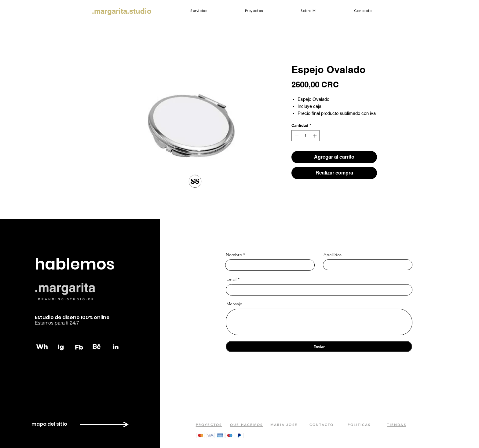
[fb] (79, 347)
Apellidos (333, 255)
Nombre (234, 255)
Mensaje (234, 304)
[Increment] (315, 136)
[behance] (97, 347)
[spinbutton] (306, 136)
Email (231, 279)
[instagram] (61, 347)
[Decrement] (296, 136)
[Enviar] (319, 347)
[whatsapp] (42, 347)
